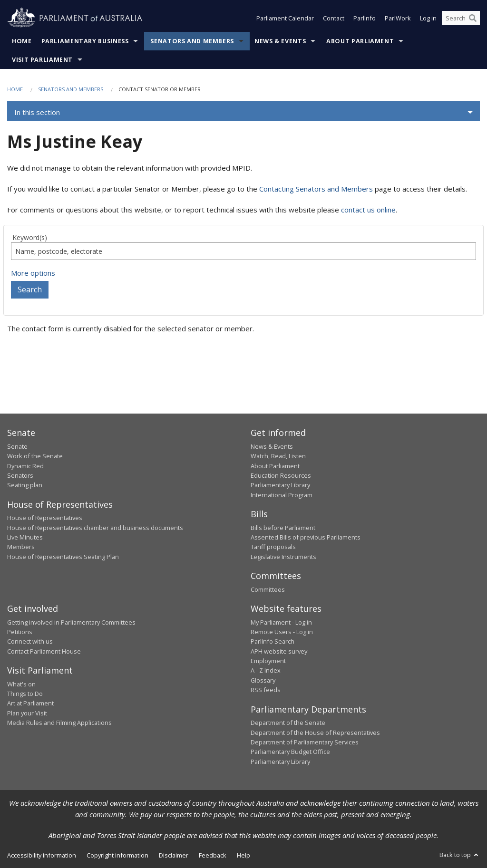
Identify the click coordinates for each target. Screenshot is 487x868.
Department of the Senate (288, 723)
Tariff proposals (273, 547)
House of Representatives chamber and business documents (95, 528)
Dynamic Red (25, 466)
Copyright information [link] (117, 855)
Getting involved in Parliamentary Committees (71, 622)
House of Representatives (45, 518)
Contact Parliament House (44, 651)
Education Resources (281, 475)
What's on (21, 684)
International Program (282, 495)
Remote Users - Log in (282, 632)
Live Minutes (25, 537)
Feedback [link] (213, 855)
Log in (428, 18)
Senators (20, 475)
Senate (17, 446)
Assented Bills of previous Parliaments (306, 537)
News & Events (280, 41)
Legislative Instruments (283, 557)
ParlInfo (365, 18)
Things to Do (25, 694)
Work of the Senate (35, 456)
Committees (268, 589)
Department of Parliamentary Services (305, 742)
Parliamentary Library (280, 485)
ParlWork (398, 18)
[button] (243, 112)
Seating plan (25, 485)
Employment (268, 661)
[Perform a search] (473, 18)
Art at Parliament (30, 703)
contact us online (368, 210)
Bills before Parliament (283, 528)
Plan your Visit (27, 713)
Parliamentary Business (85, 41)
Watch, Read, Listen (278, 456)
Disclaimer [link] (174, 855)
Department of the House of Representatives (315, 733)
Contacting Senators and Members (316, 189)
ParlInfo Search (273, 641)
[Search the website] (461, 18)
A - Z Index (266, 670)
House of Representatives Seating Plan (63, 557)
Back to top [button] (460, 855)
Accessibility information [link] (42, 855)
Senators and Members (192, 41)
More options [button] (33, 273)
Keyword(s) (30, 237)
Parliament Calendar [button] (285, 18)
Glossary (263, 680)
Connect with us (30, 641)
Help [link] (243, 855)
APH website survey (279, 651)
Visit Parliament (42, 60)
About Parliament (360, 41)
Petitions (20, 632)
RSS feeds (266, 690)
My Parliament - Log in (281, 622)
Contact (334, 18)
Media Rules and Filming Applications (59, 723)
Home (22, 41)
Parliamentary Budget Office (290, 752)
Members (21, 547)
